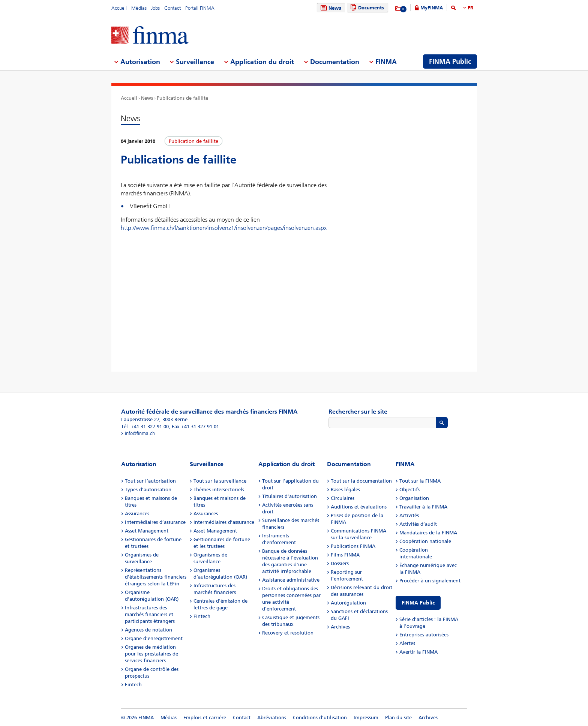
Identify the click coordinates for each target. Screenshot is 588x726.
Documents (366, 8)
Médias (139, 8)
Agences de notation (148, 630)
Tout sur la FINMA (420, 481)
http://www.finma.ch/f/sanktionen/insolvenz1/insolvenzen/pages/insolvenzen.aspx (224, 228)
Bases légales (345, 490)
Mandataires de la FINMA (428, 533)
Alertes (407, 643)
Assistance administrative (291, 580)
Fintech (133, 685)
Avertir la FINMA (418, 652)
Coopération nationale (425, 541)
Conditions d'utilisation (320, 718)
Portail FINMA (200, 8)
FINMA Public (418, 603)
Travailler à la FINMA (423, 507)
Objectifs (409, 490)
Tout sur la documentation (361, 481)
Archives (340, 627)
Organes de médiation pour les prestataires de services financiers (151, 654)
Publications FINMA (353, 546)
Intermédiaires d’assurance (155, 522)
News (330, 8)
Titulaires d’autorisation (289, 496)
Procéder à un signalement (430, 581)
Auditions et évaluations (359, 507)
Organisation (414, 498)
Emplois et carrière (205, 718)
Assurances (137, 514)
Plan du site (398, 718)
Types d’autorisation (148, 490)
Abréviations (272, 718)
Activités (409, 515)
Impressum (366, 718)
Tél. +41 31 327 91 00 (145, 427)
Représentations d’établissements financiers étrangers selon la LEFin (156, 577)
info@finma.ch (140, 433)
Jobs (155, 8)
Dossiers (340, 563)
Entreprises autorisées (424, 635)
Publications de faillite (182, 98)
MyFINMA (432, 8)
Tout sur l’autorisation (150, 481)
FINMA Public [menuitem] (450, 61)
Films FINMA (345, 555)
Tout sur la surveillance (220, 481)
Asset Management (147, 531)
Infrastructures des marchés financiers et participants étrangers (150, 614)
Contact (172, 8)
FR (470, 8)
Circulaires (343, 498)
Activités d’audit (418, 524)
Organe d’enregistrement (154, 638)
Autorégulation (348, 603)
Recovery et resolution (288, 633)
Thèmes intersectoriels (219, 490)
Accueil (119, 8)
